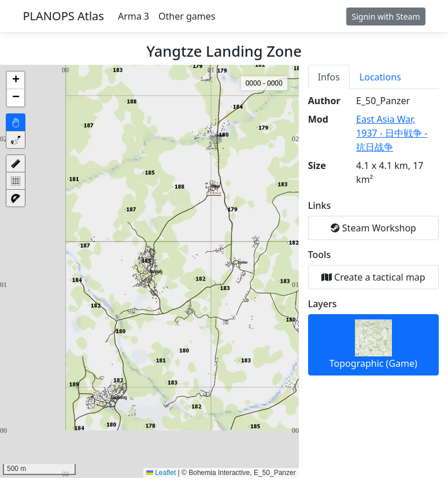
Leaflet (161, 473)
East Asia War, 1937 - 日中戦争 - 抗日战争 (392, 133)
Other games (187, 16)
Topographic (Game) (373, 345)
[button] (16, 80)
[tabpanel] (373, 235)
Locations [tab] (380, 77)
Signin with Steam (386, 16)
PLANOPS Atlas (64, 16)
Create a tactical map (373, 277)
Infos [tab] (329, 77)
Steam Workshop (373, 228)
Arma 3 (134, 16)
